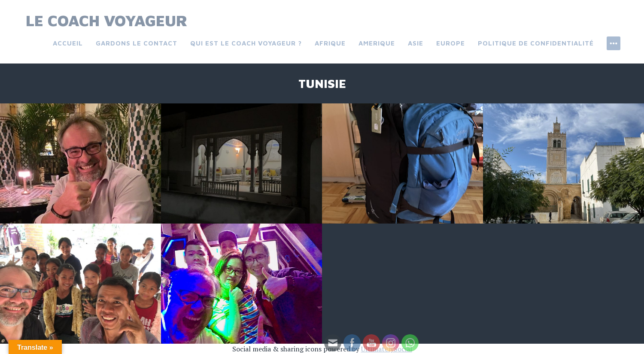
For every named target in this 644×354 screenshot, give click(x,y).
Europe (451, 43)
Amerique (377, 43)
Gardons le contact (137, 43)
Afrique (330, 43)
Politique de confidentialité (536, 43)
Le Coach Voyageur (107, 20)
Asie (416, 43)
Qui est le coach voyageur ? (246, 43)
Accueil (68, 43)
